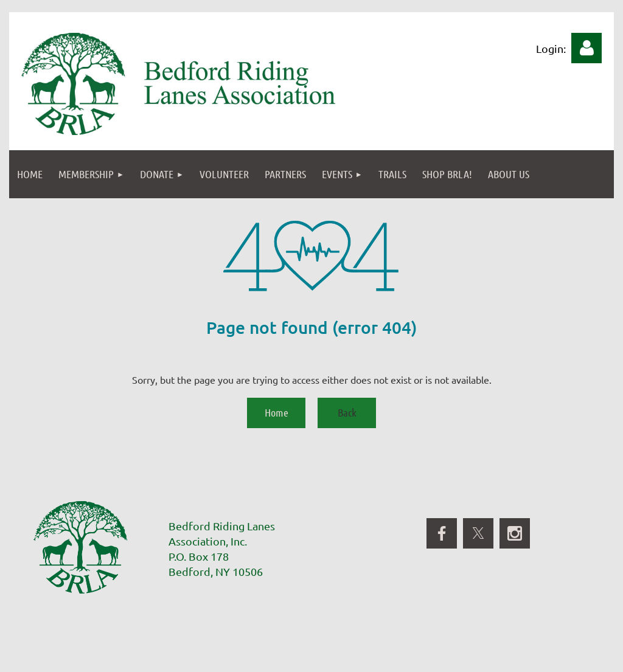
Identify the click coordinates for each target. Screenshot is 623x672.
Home (277, 412)
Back (347, 412)
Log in (586, 48)
